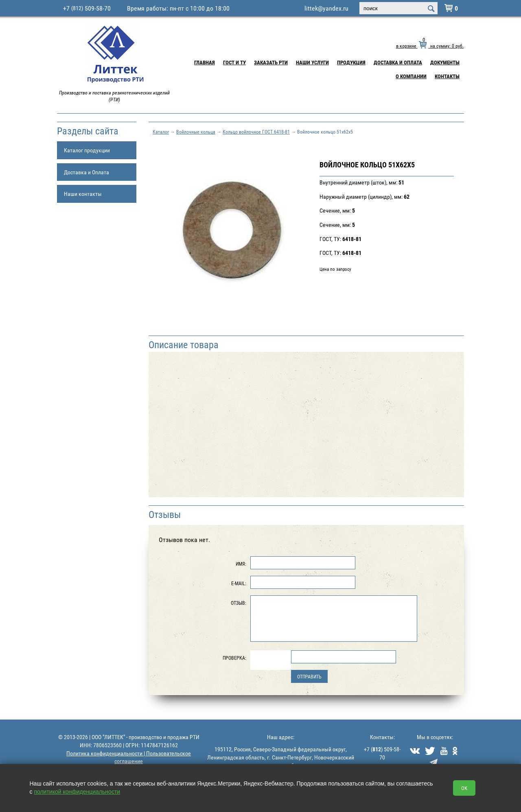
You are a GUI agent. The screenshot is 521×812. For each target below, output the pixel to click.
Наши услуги (312, 62)
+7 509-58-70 (87, 8)
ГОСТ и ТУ (234, 62)
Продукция (351, 62)
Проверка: (234, 658)
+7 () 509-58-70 (382, 753)
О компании (411, 76)
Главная (205, 62)
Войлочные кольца (196, 132)
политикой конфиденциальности (77, 792)
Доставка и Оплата (398, 62)
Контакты (447, 76)
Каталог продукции (87, 150)
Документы (445, 62)
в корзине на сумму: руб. (430, 46)
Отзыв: (239, 603)
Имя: (241, 564)
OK (464, 788)
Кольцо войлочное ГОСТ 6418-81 (256, 132)
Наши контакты (83, 194)
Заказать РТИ (271, 62)
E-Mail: (239, 583)
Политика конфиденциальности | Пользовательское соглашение (129, 757)
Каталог (161, 132)
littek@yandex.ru (326, 8)
